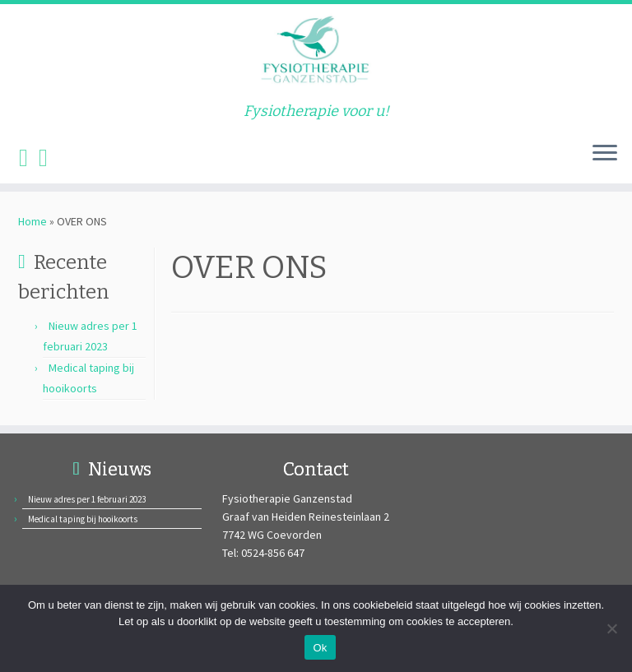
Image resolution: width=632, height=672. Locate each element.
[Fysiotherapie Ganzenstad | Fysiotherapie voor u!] (316, 53)
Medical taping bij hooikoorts (83, 519)
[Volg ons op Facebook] (29, 157)
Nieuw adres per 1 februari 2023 (87, 499)
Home (33, 221)
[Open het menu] (605, 154)
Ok (320, 648)
